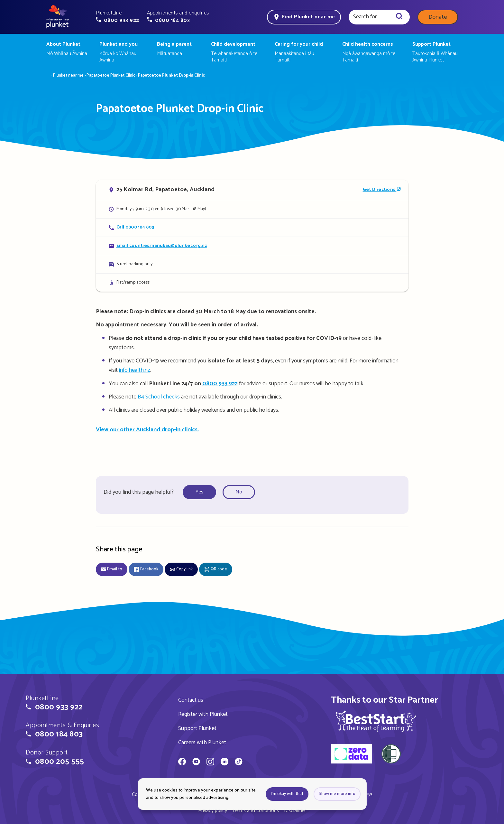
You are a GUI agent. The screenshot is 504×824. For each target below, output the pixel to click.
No (239, 492)
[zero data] (351, 755)
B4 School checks (159, 397)
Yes (199, 492)
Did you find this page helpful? (139, 492)
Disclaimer (295, 811)
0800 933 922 (220, 384)
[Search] (399, 17)
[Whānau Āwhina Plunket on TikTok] (239, 763)
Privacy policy (213, 811)
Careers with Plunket (202, 743)
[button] (118, 17)
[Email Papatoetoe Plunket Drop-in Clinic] (252, 246)
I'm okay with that (287, 794)
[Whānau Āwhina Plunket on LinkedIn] (225, 763)
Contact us (191, 700)
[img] (376, 721)
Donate (438, 17)
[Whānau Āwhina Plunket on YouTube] (196, 763)
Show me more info (337, 794)
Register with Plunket (203, 714)
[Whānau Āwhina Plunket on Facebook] (182, 763)
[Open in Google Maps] (252, 190)
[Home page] (58, 17)
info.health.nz (135, 370)
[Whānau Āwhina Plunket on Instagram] (210, 763)
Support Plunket (197, 728)
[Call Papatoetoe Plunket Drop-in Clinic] (252, 227)
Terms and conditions (256, 811)
